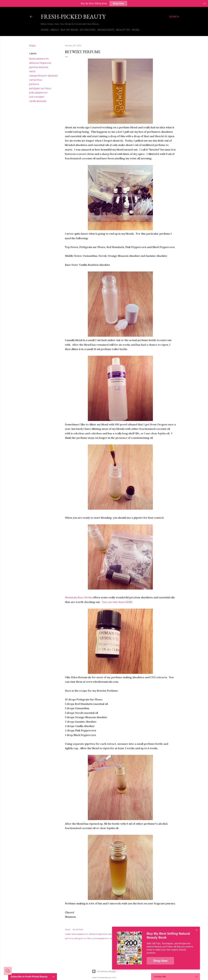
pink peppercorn (38, 93)
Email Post (78, 929)
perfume (34, 84)
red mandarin (37, 97)
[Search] (174, 17)
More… (136, 30)
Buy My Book (69, 30)
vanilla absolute (38, 101)
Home (45, 30)
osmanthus (36, 80)
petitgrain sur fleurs (40, 88)
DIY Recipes (88, 30)
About (55, 30)
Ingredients (106, 30)
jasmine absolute (39, 67)
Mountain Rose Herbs (78, 597)
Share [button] (32, 46)
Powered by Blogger (104, 971)
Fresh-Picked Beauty (73, 17)
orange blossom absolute (43, 76)
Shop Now (118, 3)
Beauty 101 (123, 30)
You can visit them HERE (117, 602)
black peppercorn (39, 59)
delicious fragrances (40, 63)
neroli (32, 71)
